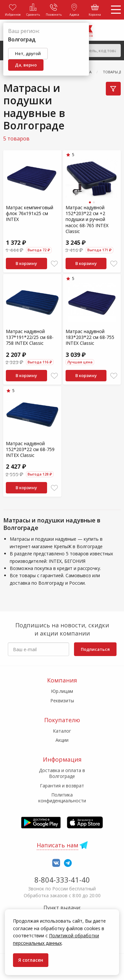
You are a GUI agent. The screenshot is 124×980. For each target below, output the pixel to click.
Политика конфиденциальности (62, 798)
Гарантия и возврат (62, 786)
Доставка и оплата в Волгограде (62, 773)
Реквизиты (62, 701)
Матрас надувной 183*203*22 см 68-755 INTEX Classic (90, 337)
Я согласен (31, 960)
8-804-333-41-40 (62, 880)
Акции (62, 740)
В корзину (26, 263)
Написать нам (57, 845)
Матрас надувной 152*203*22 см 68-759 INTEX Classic (30, 449)
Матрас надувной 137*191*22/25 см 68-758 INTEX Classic (30, 337)
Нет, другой (28, 53)
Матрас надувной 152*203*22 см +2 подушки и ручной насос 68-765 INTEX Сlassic (87, 219)
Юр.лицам (62, 691)
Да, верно (26, 65)
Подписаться (95, 649)
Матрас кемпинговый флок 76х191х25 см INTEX (30, 213)
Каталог (62, 731)
